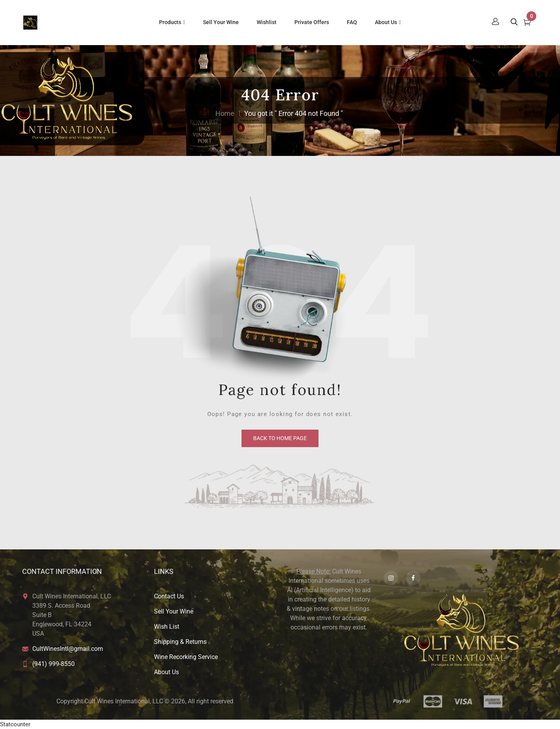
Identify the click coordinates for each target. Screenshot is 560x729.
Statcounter (15, 724)
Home (225, 113)
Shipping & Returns (180, 642)
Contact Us (169, 596)
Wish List (167, 627)
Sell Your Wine (174, 611)
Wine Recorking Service (186, 657)
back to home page (280, 438)
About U (165, 672)
